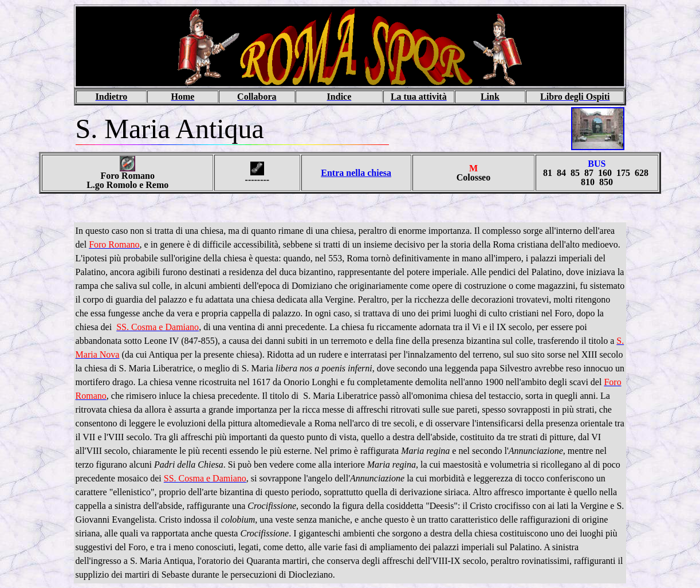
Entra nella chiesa (356, 173)
